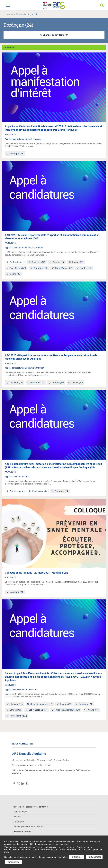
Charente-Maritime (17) (41, 704)
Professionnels (17, 262)
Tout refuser (76, 857)
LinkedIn (23, 784)
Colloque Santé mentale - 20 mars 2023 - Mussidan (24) (36, 573)
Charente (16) (38, 262)
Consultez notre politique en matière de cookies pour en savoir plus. (36, 857)
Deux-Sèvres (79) (18, 268)
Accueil (10, 14)
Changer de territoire (53, 35)
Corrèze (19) (58, 262)
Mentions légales (21, 812)
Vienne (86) (15, 274)
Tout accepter (94, 857)
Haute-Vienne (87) (63, 268)
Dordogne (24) (16, 154)
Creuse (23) (77, 262)
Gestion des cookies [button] (22, 831)
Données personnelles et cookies (28, 826)
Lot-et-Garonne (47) (38, 710)
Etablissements (17, 491)
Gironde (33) (58, 383)
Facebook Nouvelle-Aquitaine (14, 784)
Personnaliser (13, 862)
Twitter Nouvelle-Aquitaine (18, 784)
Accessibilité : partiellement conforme (30, 807)
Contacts (17, 817)
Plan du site (18, 822)
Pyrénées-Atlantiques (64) (67, 710)
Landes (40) (85, 268)
